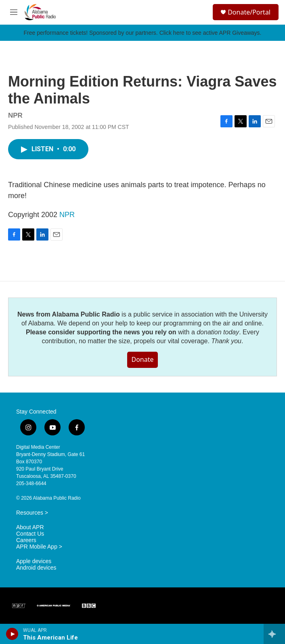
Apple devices (34, 561)
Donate (142, 359)
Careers (26, 540)
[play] (12, 634)
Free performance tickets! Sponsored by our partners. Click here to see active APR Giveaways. (142, 33)
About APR (30, 527)
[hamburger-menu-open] (14, 12)
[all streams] (274, 634)
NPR (67, 215)
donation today (218, 332)
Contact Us (30, 534)
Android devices (36, 568)
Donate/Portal (249, 12)
